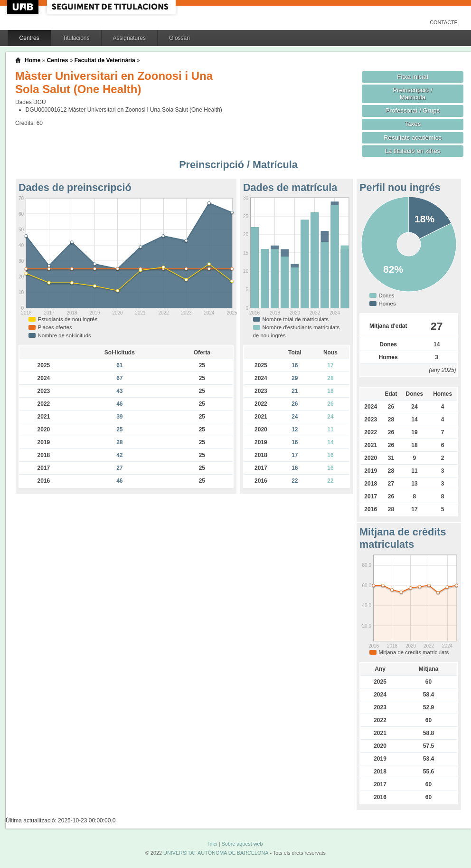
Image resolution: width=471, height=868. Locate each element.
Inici (212, 844)
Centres (29, 38)
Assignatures (129, 38)
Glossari (179, 38)
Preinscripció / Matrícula (413, 94)
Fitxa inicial (412, 77)
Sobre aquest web (242, 844)
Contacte (444, 22)
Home (33, 60)
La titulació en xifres (413, 151)
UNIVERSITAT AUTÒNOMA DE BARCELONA (216, 853)
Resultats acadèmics (413, 138)
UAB (24, 7)
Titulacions (76, 38)
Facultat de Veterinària (105, 60)
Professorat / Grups (413, 110)
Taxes (413, 124)
